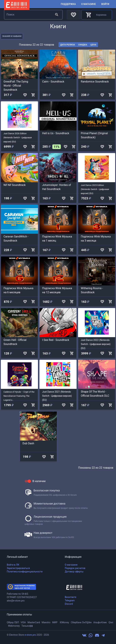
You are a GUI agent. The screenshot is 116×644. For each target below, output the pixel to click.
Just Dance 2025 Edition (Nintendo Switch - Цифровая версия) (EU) (95, 189)
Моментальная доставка (50, 504)
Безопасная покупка (47, 490)
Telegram (70, 600)
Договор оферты (74, 572)
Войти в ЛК (13, 565)
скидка (83, 45)
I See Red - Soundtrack (56, 340)
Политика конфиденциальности (25, 572)
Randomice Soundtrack (95, 82)
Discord (69, 604)
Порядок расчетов (75, 568)
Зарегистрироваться (18, 568)
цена (93, 45)
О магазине (88, 4)
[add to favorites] (25, 95)
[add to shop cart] (33, 95)
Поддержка (68, 4)
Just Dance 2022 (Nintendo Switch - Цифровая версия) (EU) (96, 344)
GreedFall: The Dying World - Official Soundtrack (16, 86)
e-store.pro (30, 635)
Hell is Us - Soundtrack (56, 133)
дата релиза (67, 45)
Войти (105, 4)
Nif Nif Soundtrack (15, 185)
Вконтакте (71, 597)
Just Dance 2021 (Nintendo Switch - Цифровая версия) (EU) (57, 396)
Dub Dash (28, 443)
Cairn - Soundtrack (53, 82)
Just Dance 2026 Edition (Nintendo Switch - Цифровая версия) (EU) (18, 138)
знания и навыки (12, 36)
